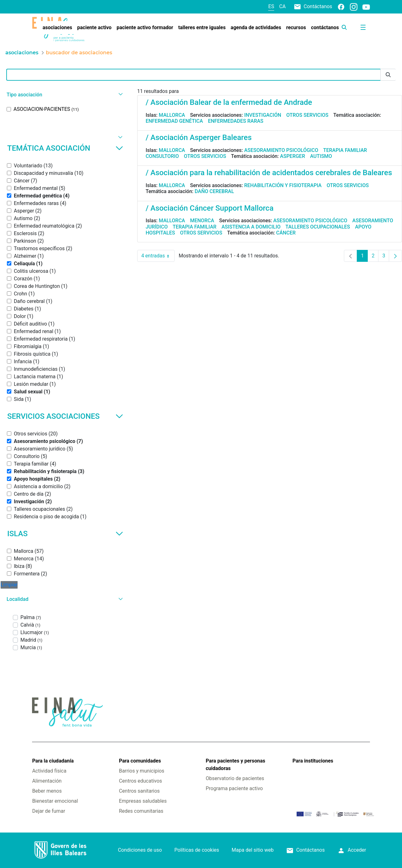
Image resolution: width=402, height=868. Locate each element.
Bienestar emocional (55, 801)
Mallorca (172, 115)
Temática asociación (65, 148)
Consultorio (162, 156)
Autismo (321, 156)
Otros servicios (307, 115)
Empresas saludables (143, 801)
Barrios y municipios (142, 771)
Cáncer (286, 233)
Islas (65, 534)
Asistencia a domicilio (251, 227)
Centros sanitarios (139, 791)
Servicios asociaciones (65, 416)
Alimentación (47, 781)
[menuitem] (57, 28)
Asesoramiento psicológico (281, 150)
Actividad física (49, 771)
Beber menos (47, 791)
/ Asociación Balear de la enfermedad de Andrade (229, 102)
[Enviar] (388, 75)
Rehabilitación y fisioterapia (283, 185)
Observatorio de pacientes (235, 778)
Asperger (293, 156)
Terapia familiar (345, 150)
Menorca (202, 221)
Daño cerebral (214, 191)
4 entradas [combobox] (158, 256)
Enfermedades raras (236, 121)
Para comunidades (140, 761)
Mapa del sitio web (253, 850)
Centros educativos (141, 781)
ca (282, 6)
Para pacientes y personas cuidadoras (235, 765)
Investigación (263, 115)
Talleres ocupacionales (318, 227)
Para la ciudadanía (53, 761)
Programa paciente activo (234, 788)
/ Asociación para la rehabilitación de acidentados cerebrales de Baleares (269, 173)
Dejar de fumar (49, 811)
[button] (64, 95)
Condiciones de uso (140, 850)
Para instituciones (313, 761)
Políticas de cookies (197, 850)
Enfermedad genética (174, 121)
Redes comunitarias (141, 811)
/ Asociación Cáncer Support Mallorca (210, 208)
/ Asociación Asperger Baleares (199, 137)
